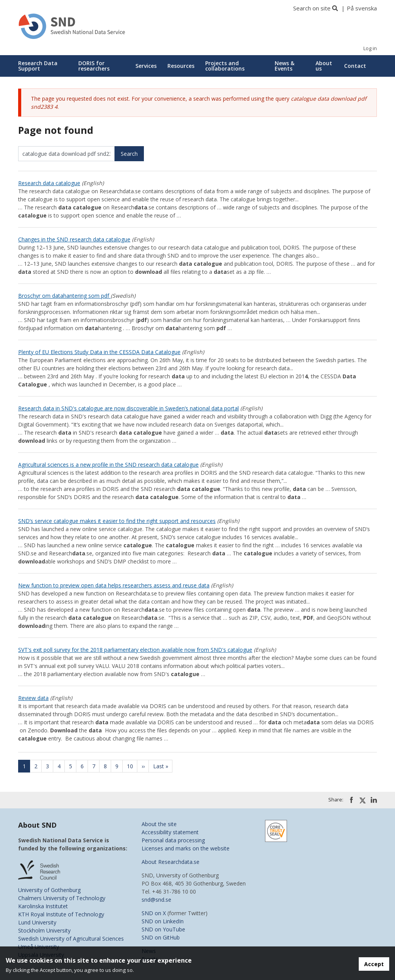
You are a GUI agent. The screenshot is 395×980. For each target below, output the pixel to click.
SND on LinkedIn (163, 921)
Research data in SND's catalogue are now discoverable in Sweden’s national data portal (128, 408)
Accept (374, 964)
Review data (33, 698)
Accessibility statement (170, 832)
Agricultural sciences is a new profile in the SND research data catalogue (108, 465)
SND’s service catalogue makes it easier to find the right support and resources (117, 521)
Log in (370, 48)
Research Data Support (38, 66)
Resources (181, 66)
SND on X (154, 913)
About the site (159, 824)
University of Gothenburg (49, 890)
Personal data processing (173, 840)
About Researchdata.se (170, 862)
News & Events (284, 66)
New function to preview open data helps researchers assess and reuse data (114, 585)
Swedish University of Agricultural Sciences (71, 939)
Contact (355, 66)
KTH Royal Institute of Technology (61, 914)
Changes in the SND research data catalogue (74, 239)
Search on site (312, 8)
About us (324, 66)
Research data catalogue (49, 183)
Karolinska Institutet (43, 906)
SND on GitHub (161, 937)
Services (146, 66)
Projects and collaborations (225, 66)
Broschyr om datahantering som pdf (64, 296)
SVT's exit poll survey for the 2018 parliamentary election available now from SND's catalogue (135, 650)
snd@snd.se (156, 900)
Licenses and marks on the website (186, 848)
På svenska (362, 8)
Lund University (37, 922)
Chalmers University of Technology (62, 898)
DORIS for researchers (94, 66)
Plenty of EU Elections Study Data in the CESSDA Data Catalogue (99, 352)
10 (132, 766)
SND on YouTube (163, 929)
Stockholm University (44, 930)
